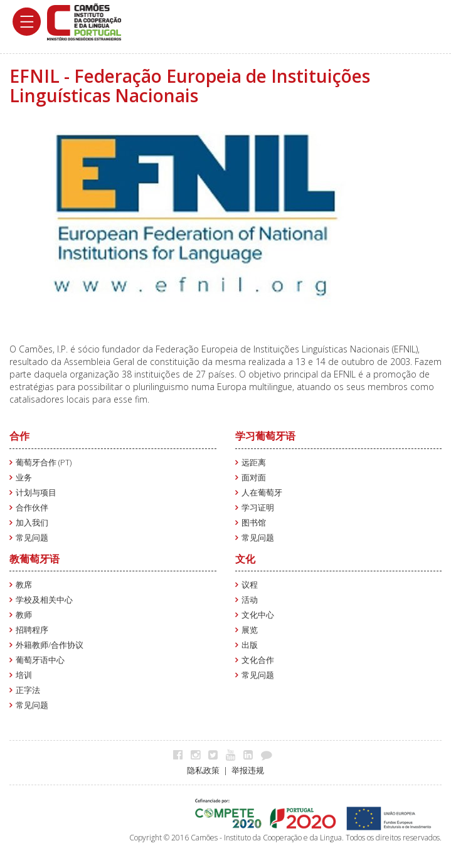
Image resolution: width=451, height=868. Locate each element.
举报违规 (248, 770)
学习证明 (258, 508)
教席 (24, 585)
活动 (250, 600)
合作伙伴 (32, 508)
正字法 (28, 690)
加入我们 (32, 523)
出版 (250, 645)
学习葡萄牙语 (265, 436)
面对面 (254, 478)
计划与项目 (36, 493)
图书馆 (254, 523)
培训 (24, 675)
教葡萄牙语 (34, 559)
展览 (250, 630)
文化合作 (258, 660)
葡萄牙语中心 (40, 660)
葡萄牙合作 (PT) (44, 463)
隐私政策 (203, 770)
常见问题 (32, 538)
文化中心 (258, 615)
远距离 (254, 463)
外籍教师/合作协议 (50, 645)
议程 (250, 585)
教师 (24, 615)
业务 (24, 478)
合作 (19, 436)
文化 (245, 559)
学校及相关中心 (44, 600)
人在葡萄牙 (262, 493)
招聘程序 (32, 630)
